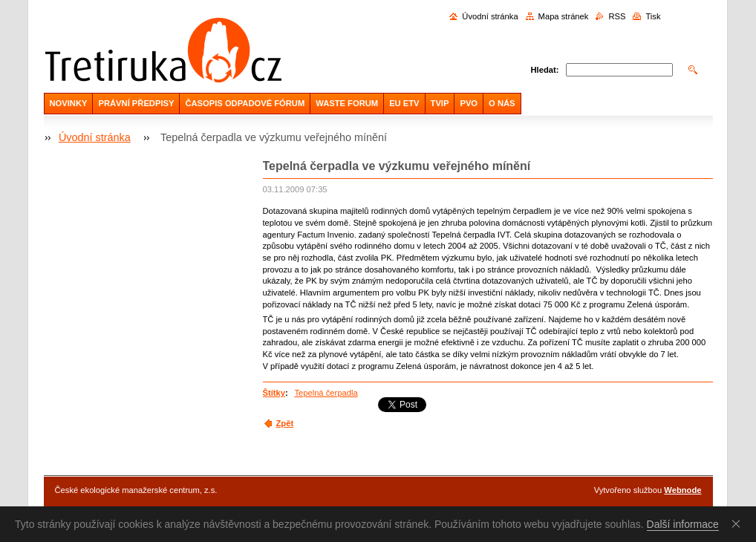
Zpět (285, 423)
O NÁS (502, 103)
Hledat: (545, 70)
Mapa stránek (564, 16)
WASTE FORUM (347, 103)
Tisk (653, 16)
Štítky (274, 393)
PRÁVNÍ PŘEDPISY (136, 103)
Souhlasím (739, 523)
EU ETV (404, 103)
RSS (617, 16)
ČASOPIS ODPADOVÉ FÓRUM (245, 103)
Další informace (683, 524)
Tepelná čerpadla (326, 393)
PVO (469, 103)
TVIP (440, 103)
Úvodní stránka (490, 16)
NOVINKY (69, 103)
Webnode (682, 490)
